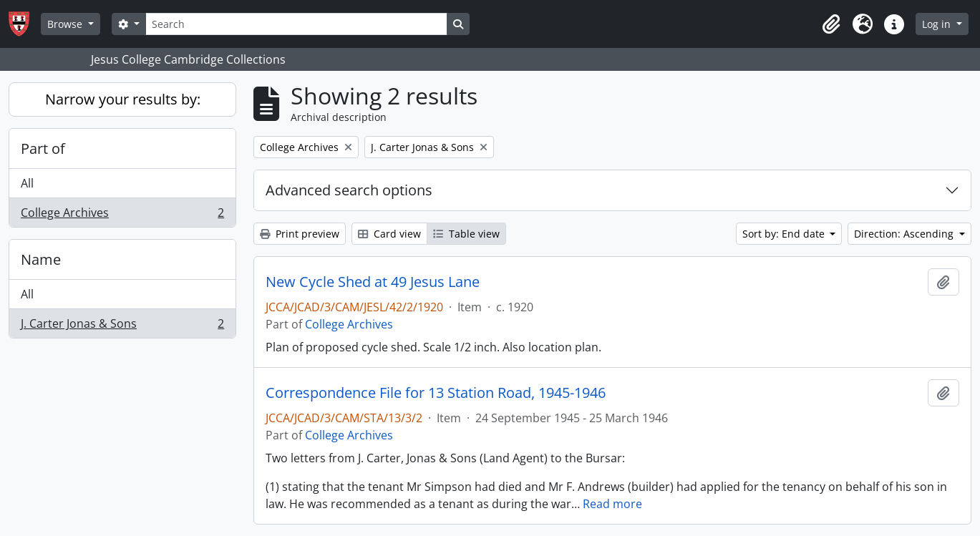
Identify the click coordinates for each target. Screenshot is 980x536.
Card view (389, 234)
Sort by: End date (785, 234)
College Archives (122, 215)
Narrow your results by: (123, 99)
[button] (831, 24)
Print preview (300, 234)
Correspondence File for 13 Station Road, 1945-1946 (436, 393)
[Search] (296, 24)
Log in (938, 24)
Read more (612, 504)
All (27, 183)
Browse (66, 24)
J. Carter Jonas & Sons (122, 326)
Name (41, 259)
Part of (43, 148)
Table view (466, 234)
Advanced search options (349, 190)
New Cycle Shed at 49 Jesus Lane (373, 282)
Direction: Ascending (905, 234)
